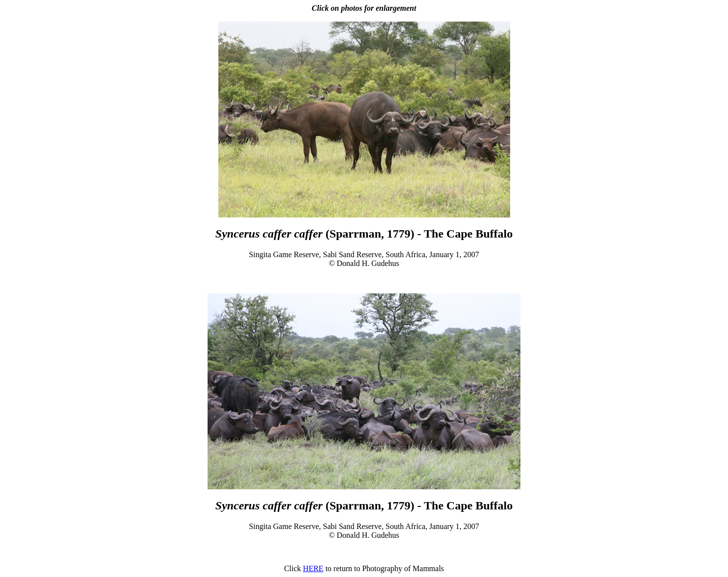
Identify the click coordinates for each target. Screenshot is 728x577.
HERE (313, 568)
